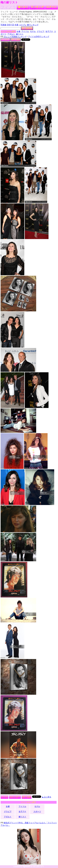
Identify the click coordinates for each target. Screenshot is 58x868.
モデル (33, 31)
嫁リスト (23, 7)
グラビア (41, 31)
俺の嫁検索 (27, 28)
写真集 (3, 25)
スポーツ (37, 812)
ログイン (51, 7)
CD (13, 25)
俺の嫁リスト (9, 2)
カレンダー (15, 797)
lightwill (26, 867)
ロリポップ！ (39, 867)
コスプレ (23, 25)
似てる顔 (16, 40)
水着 (16, 25)
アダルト (11, 34)
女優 (18, 31)
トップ (5, 797)
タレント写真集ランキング (15, 37)
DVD (9, 25)
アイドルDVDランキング (39, 37)
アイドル (25, 31)
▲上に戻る (46, 797)
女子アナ (49, 31)
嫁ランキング (33, 25)
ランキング (37, 7)
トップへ (5, 40)
